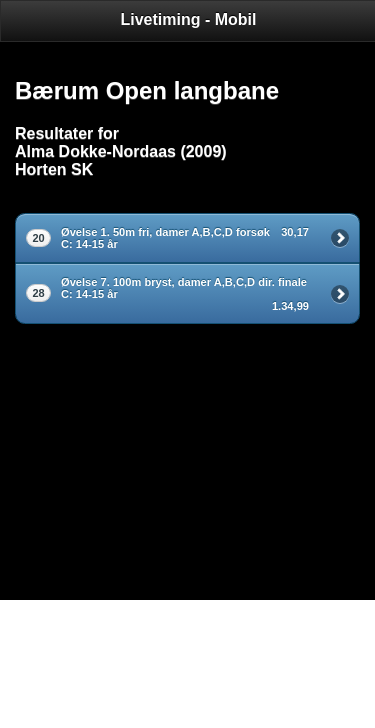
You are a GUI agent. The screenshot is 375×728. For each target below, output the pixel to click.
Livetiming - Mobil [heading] (189, 19)
